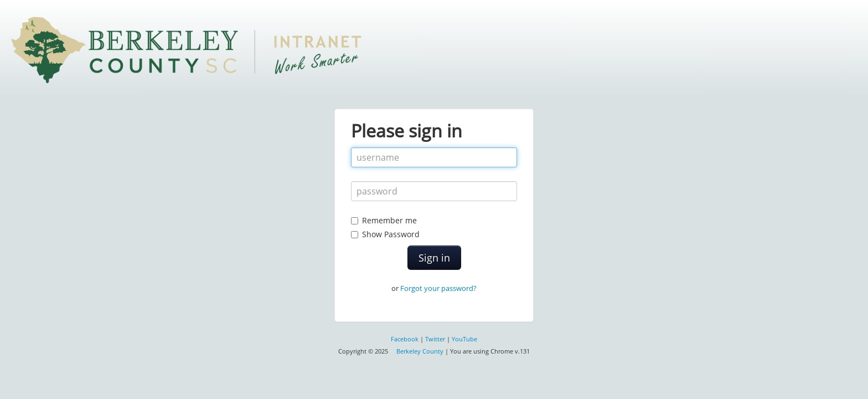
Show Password (434, 227)
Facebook (405, 339)
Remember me (389, 220)
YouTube (464, 339)
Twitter (435, 339)
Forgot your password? (438, 288)
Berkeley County (420, 351)
